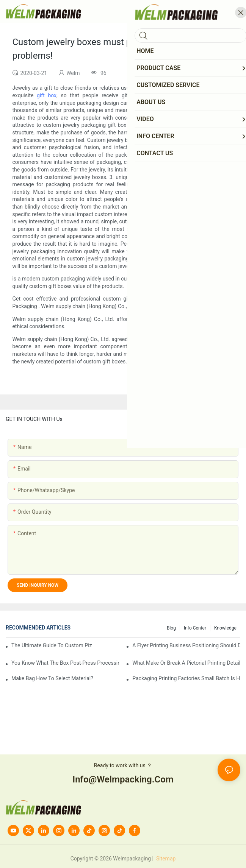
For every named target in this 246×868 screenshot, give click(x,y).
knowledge (225, 628)
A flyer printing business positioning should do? (186, 645)
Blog (171, 628)
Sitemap (165, 859)
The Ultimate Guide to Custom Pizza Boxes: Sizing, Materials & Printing (52, 645)
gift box (47, 95)
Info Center (195, 628)
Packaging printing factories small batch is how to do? (186, 678)
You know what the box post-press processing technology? (65, 663)
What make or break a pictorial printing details (186, 663)
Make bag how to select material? (52, 678)
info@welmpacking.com (123, 779)
